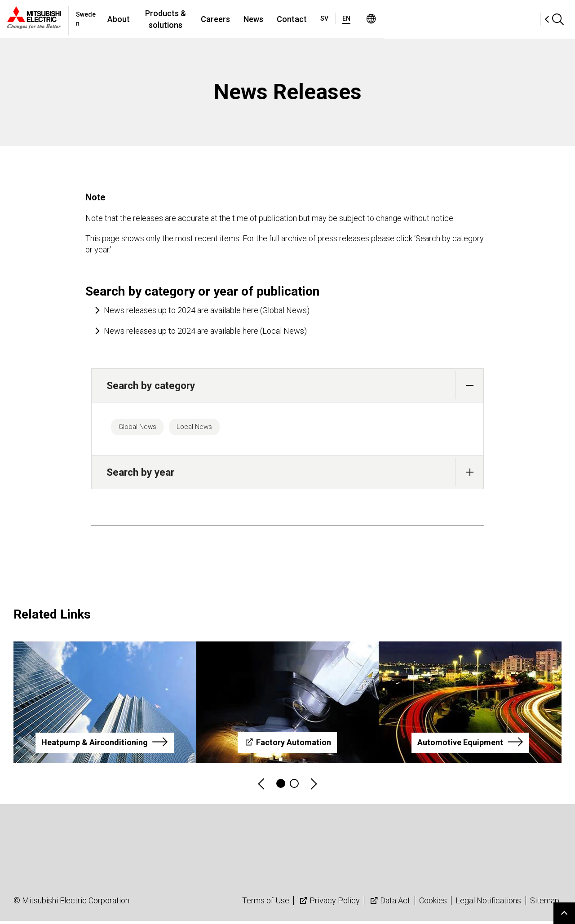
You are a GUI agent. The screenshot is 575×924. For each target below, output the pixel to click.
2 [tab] (294, 787)
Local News (208, 428)
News (348, 19)
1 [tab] (281, 787)
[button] (470, 385)
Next (313, 787)
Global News (142, 428)
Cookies (433, 903)
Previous (262, 787)
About (181, 19)
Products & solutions (243, 19)
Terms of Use (266, 903)
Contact (386, 19)
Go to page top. (564, 913)
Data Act (389, 903)
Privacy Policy (329, 903)
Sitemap (545, 903)
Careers (310, 19)
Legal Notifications (488, 903)
